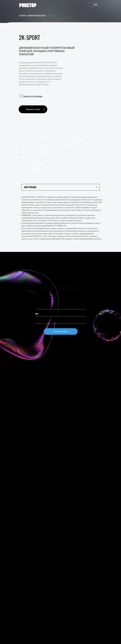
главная (22, 15)
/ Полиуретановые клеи (36, 15)
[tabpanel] (60, 223)
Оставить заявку (61, 331)
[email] (61, 321)
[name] (61, 307)
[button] (33, 109)
